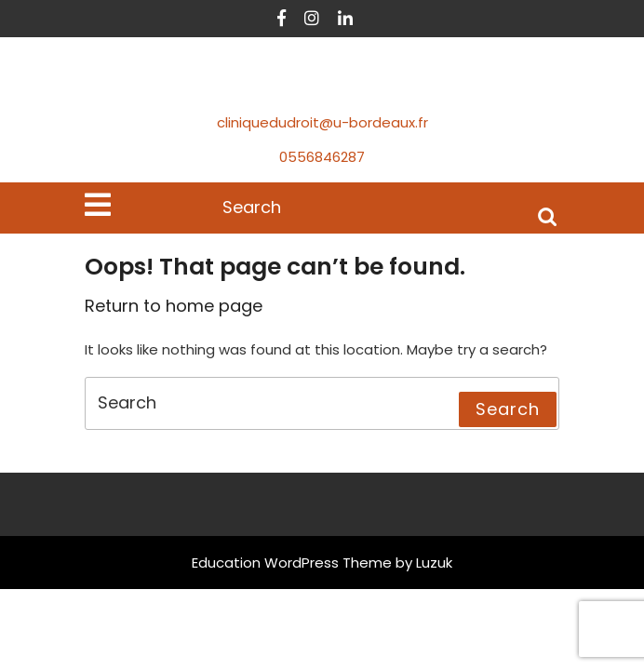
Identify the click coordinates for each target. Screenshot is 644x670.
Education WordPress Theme (292, 563)
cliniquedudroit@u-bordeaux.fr (322, 122)
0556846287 (322, 157)
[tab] (98, 205)
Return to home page (174, 306)
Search (547, 215)
